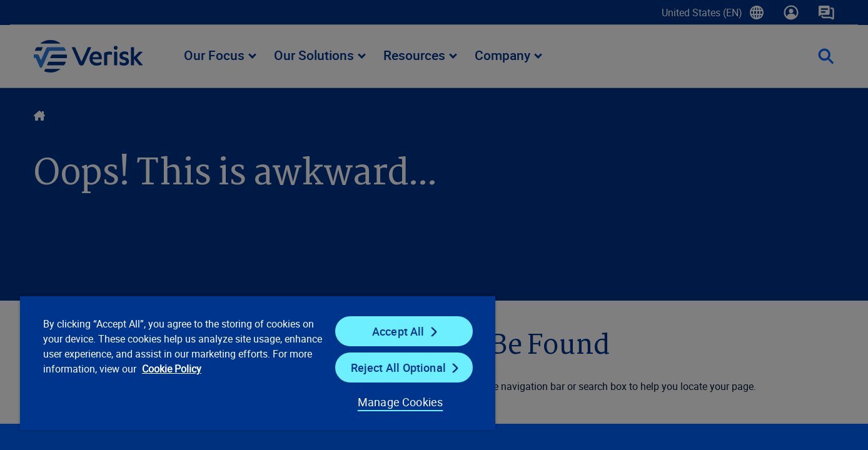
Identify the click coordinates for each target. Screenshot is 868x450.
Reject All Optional (398, 367)
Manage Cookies (401, 402)
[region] (258, 362)
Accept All (398, 331)
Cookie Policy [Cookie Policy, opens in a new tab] (172, 369)
